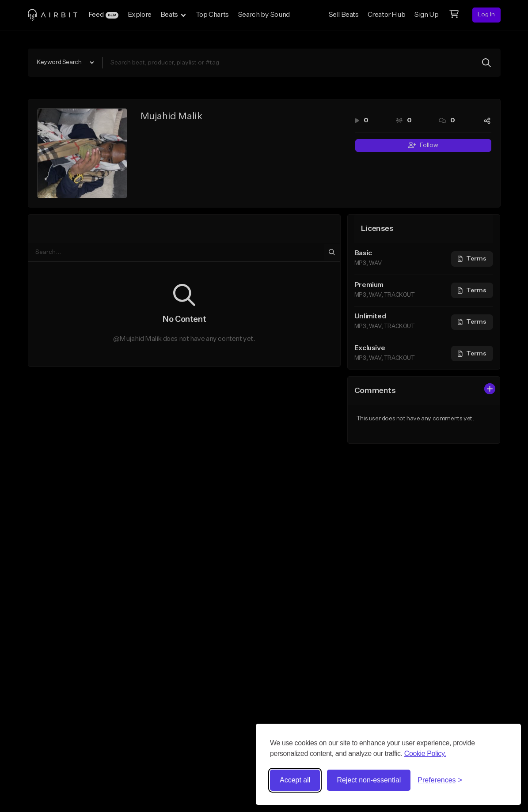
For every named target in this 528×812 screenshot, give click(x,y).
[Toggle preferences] (440, 780)
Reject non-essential (369, 780)
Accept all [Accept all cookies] (295, 780)
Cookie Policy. (425, 753)
